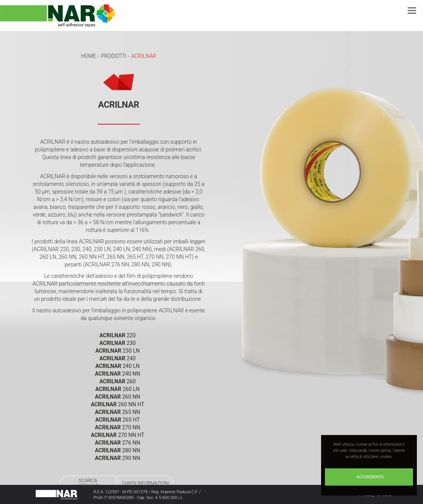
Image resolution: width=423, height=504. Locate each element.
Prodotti (113, 56)
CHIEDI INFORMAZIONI (147, 483)
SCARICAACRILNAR (87, 483)
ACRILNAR (143, 56)
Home (88, 56)
